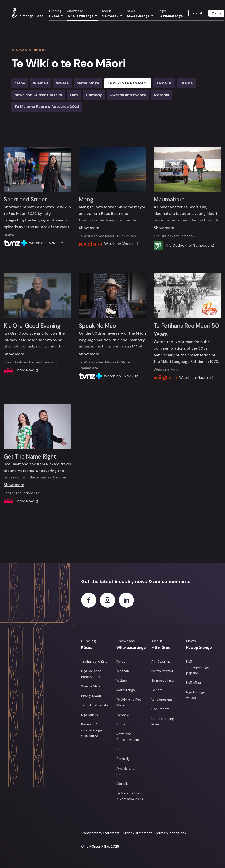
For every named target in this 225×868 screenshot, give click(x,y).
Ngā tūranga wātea (196, 695)
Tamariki (164, 83)
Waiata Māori (91, 686)
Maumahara (169, 199)
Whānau (123, 671)
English (197, 13)
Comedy (94, 95)
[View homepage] (27, 13)
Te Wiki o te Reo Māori (128, 83)
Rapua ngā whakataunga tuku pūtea (92, 730)
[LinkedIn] (126, 600)
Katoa (121, 661)
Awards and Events (128, 95)
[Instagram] (108, 600)
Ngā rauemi (90, 715)
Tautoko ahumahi (94, 705)
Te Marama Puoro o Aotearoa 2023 (47, 107)
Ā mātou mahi (162, 661)
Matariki (161, 95)
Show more (89, 228)
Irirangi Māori (91, 696)
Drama (186, 83)
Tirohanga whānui (95, 661)
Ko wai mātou (162, 671)
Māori (216, 13)
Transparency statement (100, 833)
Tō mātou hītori (163, 680)
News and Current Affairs (128, 737)
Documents (160, 709)
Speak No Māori (99, 326)
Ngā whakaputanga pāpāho (198, 667)
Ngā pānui (194, 682)
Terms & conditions (171, 833)
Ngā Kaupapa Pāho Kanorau (92, 674)
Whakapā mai (162, 700)
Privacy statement (138, 833)
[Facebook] (89, 600)
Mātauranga (88, 83)
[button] (56, 15)
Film (74, 95)
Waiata (62, 83)
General (157, 690)
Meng (86, 199)
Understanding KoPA (163, 722)
